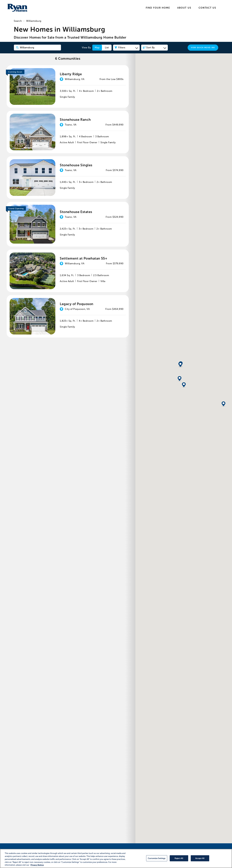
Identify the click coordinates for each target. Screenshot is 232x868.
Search (18, 21)
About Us (184, 8)
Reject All (179, 858)
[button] (180, 451)
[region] (116, 858)
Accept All (200, 858)
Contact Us (207, 8)
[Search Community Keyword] (37, 48)
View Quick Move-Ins (203, 48)
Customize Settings (157, 858)
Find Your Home (158, 8)
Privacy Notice (37, 865)
